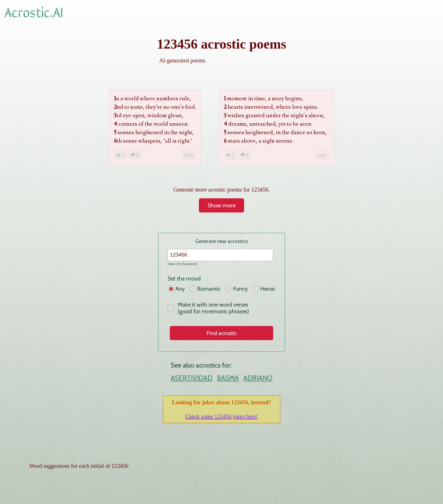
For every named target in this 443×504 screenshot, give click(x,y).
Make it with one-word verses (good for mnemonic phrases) (208, 308)
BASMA (228, 378)
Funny (236, 289)
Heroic (264, 289)
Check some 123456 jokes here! (222, 416)
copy (189, 155)
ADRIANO (258, 378)
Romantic (205, 289)
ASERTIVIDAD (192, 378)
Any (176, 289)
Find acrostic (222, 333)
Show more (221, 205)
